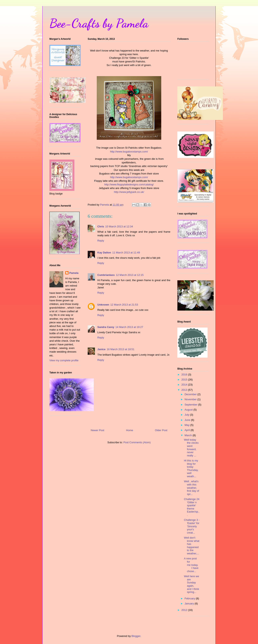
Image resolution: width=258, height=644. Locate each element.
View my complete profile (64, 360)
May (187, 425)
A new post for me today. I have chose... (191, 565)
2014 (185, 385)
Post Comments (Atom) (137, 442)
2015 (185, 380)
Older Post (161, 430)
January (190, 604)
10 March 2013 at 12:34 (119, 226)
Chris (101, 226)
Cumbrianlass (106, 275)
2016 (185, 375)
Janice (101, 349)
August (189, 410)
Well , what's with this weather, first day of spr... (191, 488)
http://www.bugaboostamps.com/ (129, 152)
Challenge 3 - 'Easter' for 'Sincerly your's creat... (192, 526)
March (189, 435)
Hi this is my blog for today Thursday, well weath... (191, 468)
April (188, 430)
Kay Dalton (104, 253)
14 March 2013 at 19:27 (129, 327)
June (188, 420)
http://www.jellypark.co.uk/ (129, 192)
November (191, 399)
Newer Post (97, 430)
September (191, 405)
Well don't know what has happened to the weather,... (191, 546)
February (190, 598)
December (191, 394)
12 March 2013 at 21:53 (124, 305)
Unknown (103, 305)
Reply (101, 241)
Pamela (74, 273)
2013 (185, 390)
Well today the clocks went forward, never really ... (191, 448)
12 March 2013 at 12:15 (130, 275)
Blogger (136, 636)
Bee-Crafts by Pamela (99, 23)
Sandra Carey (106, 327)
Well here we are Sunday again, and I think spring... (191, 584)
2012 (185, 610)
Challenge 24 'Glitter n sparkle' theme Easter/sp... (192, 507)
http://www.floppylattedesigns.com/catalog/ (129, 184)
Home (130, 430)
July (187, 415)
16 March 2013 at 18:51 (120, 349)
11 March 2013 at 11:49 (126, 253)
